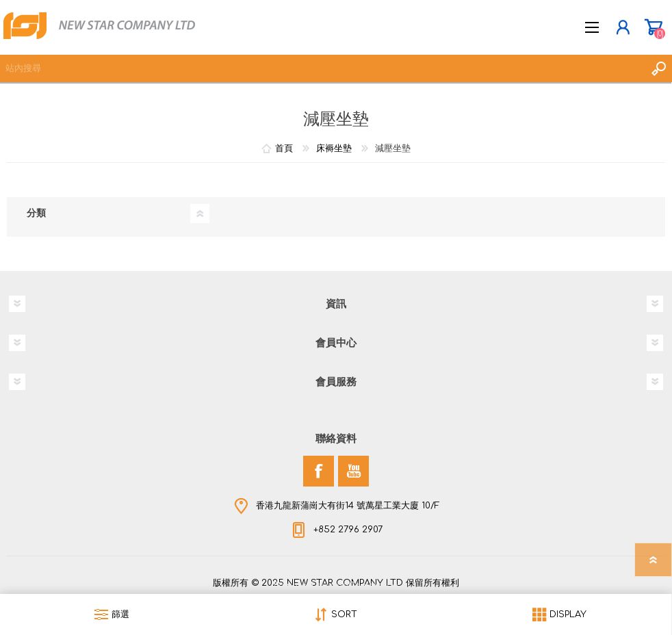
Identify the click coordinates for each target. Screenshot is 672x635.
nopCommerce (364, 586)
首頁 (284, 148)
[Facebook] (319, 471)
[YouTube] (353, 471)
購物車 (653, 27)
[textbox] (322, 68)
